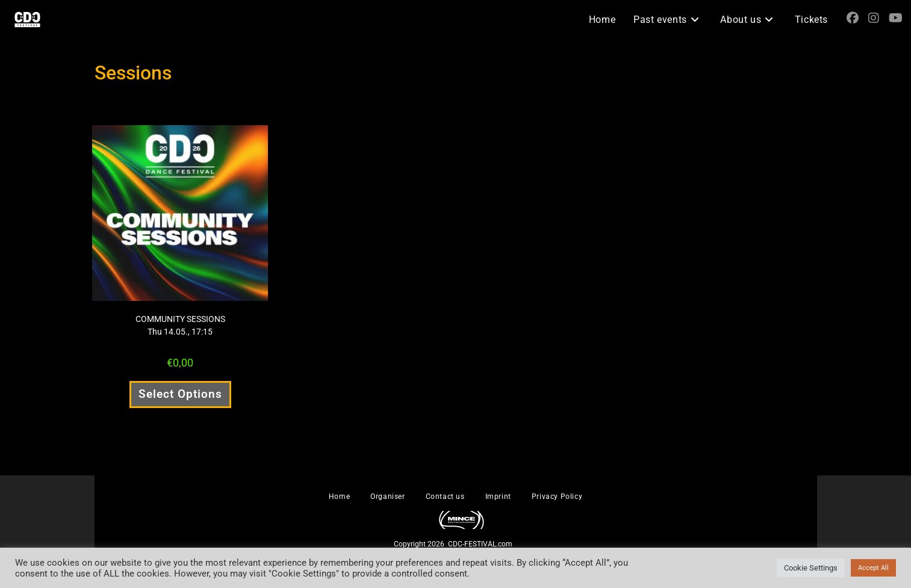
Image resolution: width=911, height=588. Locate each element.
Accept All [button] (873, 568)
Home (339, 497)
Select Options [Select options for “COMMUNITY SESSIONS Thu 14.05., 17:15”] (180, 394)
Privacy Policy (557, 497)
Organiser (387, 497)
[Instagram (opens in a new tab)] (874, 18)
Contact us (445, 497)
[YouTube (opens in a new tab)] (896, 18)
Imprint (498, 497)
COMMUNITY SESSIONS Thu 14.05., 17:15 (180, 325)
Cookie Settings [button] (811, 568)
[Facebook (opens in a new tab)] (853, 18)
